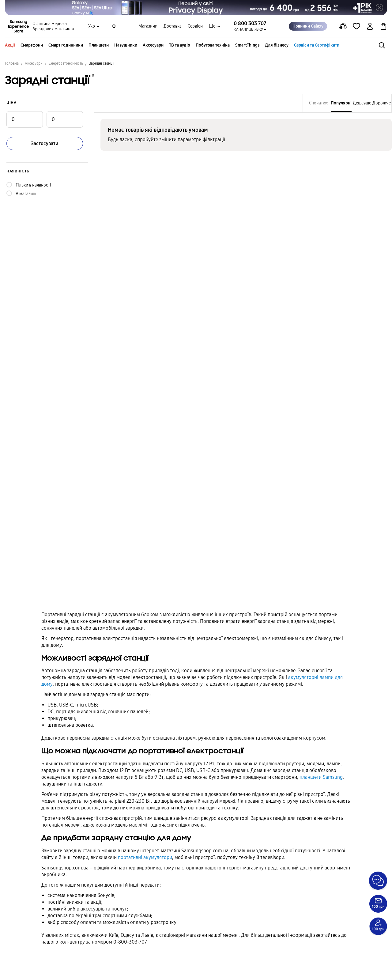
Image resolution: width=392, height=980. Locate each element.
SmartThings (247, 45)
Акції (10, 45)
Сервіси (195, 26)
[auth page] (370, 26)
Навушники (126, 45)
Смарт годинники (66, 45)
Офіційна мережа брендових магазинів (53, 26)
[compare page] (343, 26)
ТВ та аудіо (180, 45)
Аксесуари (153, 45)
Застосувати (45, 143)
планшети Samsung (321, 777)
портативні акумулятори (145, 857)
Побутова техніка (213, 45)
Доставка (173, 26)
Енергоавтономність (66, 63)
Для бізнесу (277, 45)
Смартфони (32, 45)
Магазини (148, 26)
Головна (12, 63)
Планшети (99, 45)
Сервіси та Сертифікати (317, 45)
